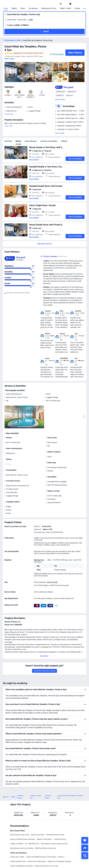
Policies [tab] (64, 141)
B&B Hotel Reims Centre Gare (46, 832)
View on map (60, 133)
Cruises (77, 8)
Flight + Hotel (65, 8)
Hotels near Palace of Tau (19, 855)
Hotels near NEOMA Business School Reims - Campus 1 (45, 841)
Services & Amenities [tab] (49, 141)
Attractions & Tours (49, 8)
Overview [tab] (8, 141)
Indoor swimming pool (14, 394)
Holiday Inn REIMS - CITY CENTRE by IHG (25, 828)
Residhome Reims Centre (55, 819)
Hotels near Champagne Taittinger (59, 846)
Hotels (13, 781)
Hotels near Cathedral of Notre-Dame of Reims (46, 855)
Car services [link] (33, 8)
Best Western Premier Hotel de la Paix (54, 828)
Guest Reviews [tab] (31, 141)
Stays (6, 8)
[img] (20, 72)
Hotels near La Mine (17, 841)
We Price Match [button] (58, 54)
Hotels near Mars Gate (18, 846)
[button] (66, 4)
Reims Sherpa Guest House (20, 819)
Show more (8, 126)
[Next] (84, 416)
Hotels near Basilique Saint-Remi (22, 850)
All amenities (9, 114)
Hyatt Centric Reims (38, 819)
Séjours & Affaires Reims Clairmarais (23, 823)
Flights (14, 8)
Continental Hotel (60, 823)
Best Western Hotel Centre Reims (22, 832)
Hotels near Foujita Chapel (37, 846)
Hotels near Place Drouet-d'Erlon (22, 859)
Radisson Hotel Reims (44, 823)
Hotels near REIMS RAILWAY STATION (48, 859)
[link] (61, 4)
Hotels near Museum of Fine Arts (46, 850)
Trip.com (6, 781)
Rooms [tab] (18, 141)
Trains (23, 8)
